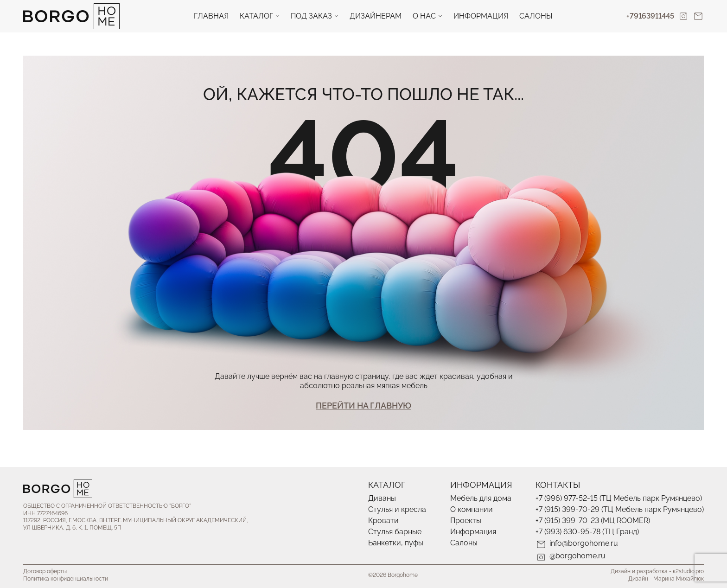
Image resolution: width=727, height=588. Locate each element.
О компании (472, 509)
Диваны (382, 498)
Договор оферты (45, 571)
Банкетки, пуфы (396, 543)
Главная (211, 16)
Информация (481, 16)
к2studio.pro (688, 571)
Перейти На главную (363, 406)
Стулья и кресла (397, 509)
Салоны (536, 16)
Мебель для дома (481, 498)
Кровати (383, 521)
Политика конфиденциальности (66, 579)
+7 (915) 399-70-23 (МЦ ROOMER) (593, 521)
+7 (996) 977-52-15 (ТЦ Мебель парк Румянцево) (619, 498)
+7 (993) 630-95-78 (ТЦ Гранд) (587, 532)
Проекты (466, 521)
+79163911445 (650, 16)
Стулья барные (395, 532)
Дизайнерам (376, 16)
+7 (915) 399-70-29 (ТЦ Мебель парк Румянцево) (620, 509)
